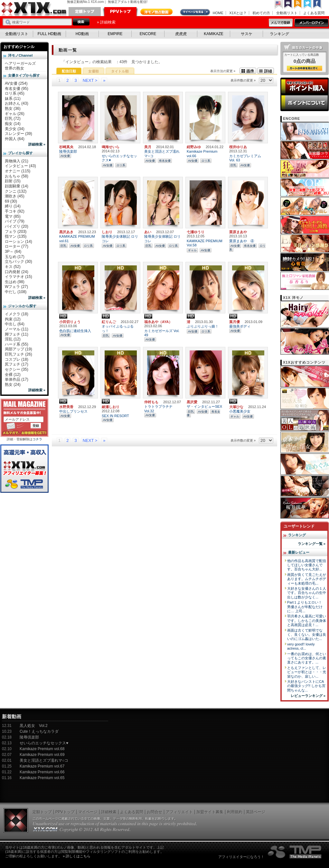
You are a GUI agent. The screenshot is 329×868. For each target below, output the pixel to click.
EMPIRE (115, 34)
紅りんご (109, 322)
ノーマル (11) (17, 329)
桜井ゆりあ (238, 147)
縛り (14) (13, 206)
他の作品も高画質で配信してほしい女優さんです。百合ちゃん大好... (307, 565)
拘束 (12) (13, 319)
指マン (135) (16, 236)
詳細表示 (266, 71)
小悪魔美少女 (240, 411)
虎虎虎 (181, 34)
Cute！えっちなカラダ (39, 731)
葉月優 (235, 322)
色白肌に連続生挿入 (75, 331)
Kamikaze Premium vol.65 (42, 778)
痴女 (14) (13, 124)
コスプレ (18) (17, 359)
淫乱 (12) (13, 339)
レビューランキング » (308, 696)
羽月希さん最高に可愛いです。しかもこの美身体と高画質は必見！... (307, 620)
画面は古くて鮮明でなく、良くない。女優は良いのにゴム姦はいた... (307, 635)
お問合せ (155, 812)
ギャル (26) (15, 114)
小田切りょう (70, 322)
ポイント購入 (305, 86)
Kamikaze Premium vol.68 (42, 749)
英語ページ (256, 812)
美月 (148, 147)
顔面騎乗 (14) (17, 186)
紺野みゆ (194, 147)
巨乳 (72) (13, 119)
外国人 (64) (15, 139)
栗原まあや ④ (242, 241)
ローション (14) (19, 242)
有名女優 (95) (17, 89)
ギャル (192, 250)
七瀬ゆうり (196, 232)
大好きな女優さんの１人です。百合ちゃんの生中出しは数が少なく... (307, 593)
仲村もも (151, 402)
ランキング (279, 34)
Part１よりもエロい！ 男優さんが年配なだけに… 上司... (305, 607)
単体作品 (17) (17, 379)
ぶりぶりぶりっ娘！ (203, 326)
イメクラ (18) (17, 314)
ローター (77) (17, 246)
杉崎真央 (66, 147)
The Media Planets (295, 852)
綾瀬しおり (111, 407)
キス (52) (13, 267)
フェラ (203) (16, 232)
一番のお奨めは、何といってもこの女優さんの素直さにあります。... (307, 658)
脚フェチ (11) (17, 334)
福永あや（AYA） (158, 322)
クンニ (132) (16, 191)
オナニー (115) (18, 171)
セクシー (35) (17, 369)
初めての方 (261, 13)
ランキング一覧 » (312, 544)
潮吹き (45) (15, 196)
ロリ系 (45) (15, 93)
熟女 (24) (13, 385)
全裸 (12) (13, 375)
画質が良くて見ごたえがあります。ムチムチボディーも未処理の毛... (307, 579)
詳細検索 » (37, 144)
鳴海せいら (111, 147)
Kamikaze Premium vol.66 (42, 772)
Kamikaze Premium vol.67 (42, 766)
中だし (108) (16, 292)
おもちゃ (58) (17, 176)
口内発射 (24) (17, 272)
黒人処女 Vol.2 (34, 726)
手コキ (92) (15, 211)
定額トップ (85, 12)
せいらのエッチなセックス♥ (44, 743)
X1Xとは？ (238, 13)
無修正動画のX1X (34, 9)
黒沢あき (66, 232)
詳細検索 (109, 812)
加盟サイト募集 (210, 812)
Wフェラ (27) (16, 287)
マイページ (195, 12)
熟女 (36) (13, 109)
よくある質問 (314, 13)
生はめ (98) (15, 282)
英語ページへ (279, 4)
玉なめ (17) (15, 257)
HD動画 (82, 34)
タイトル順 (120, 71)
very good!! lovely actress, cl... (301, 646)
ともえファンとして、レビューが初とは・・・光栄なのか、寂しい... (307, 672)
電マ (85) (13, 216)
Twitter (308, 4)
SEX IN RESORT (115, 416)
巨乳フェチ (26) (19, 354)
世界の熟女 (14, 68)
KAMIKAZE (214, 34)
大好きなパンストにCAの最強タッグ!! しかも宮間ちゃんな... (306, 686)
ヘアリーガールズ (20, 63)
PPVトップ (120, 12)
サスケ (247, 34)
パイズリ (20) (17, 226)
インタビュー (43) (20, 166)
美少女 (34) (15, 129)
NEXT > (90, 80)
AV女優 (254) (16, 83)
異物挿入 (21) (17, 161)
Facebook (317, 4)
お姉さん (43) (17, 103)
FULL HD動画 (50, 34)
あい (148, 232)
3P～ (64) (13, 252)
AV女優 (65, 156)
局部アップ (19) (19, 349)
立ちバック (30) (19, 262)
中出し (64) (15, 324)
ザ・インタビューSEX (204, 406)
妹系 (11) (13, 99)
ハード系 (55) (17, 344)
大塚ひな (236, 407)
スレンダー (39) (19, 134)
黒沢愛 (192, 402)
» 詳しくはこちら (77, 856)
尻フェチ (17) (17, 364)
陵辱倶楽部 (68, 151)
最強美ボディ (240, 326)
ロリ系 (121, 165)
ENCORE (148, 34)
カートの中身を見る (305, 68)
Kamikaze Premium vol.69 (42, 755)
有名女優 (165, 161)
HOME (218, 13)
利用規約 (235, 812)
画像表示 (248, 71)
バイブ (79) (15, 221)
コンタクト (288, 4)
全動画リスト (287, 13)
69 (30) (11, 201)
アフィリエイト (179, 812)
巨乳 (233, 165)
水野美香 (66, 407)
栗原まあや (238, 232)
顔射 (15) (13, 181)
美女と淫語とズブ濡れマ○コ (44, 760)
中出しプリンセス (73, 411)
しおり (107, 232)
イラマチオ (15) (19, 277)
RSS (298, 4)
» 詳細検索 (106, 22)
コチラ (37, 439)
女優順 (94, 71)
